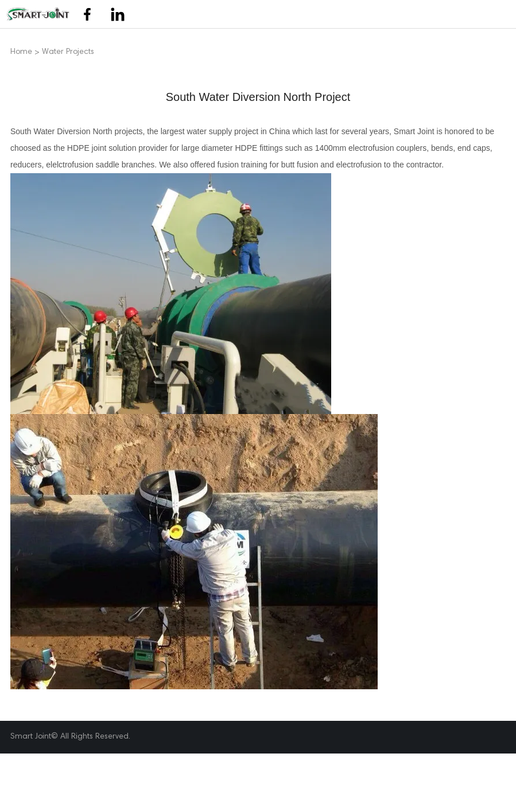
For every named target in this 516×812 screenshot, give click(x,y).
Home (21, 52)
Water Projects (68, 52)
